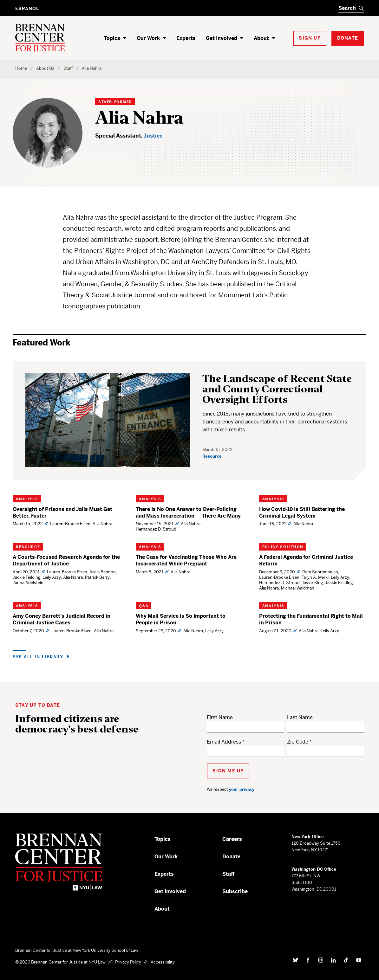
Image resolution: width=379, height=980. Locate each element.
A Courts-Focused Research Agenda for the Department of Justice (66, 560)
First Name (220, 717)
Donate (231, 857)
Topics (112, 38)
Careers (232, 839)
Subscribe (235, 891)
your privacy (242, 789)
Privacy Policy (128, 962)
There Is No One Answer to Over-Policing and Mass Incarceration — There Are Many (188, 513)
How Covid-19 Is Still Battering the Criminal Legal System (302, 513)
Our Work (148, 38)
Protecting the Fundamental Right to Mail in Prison (311, 619)
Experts (186, 38)
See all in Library (38, 657)
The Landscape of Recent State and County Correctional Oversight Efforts (277, 389)
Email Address (224, 742)
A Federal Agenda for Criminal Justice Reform (306, 560)
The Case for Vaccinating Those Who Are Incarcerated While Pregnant (186, 560)
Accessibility (163, 962)
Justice (153, 136)
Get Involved (222, 38)
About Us (45, 68)
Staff (68, 68)
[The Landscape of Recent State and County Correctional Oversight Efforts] (108, 420)
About (261, 38)
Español (27, 9)
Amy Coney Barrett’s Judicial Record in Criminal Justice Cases (62, 619)
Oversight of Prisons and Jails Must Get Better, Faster (62, 513)
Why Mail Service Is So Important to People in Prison (181, 619)
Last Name (300, 717)
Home (21, 68)
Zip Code (298, 742)
